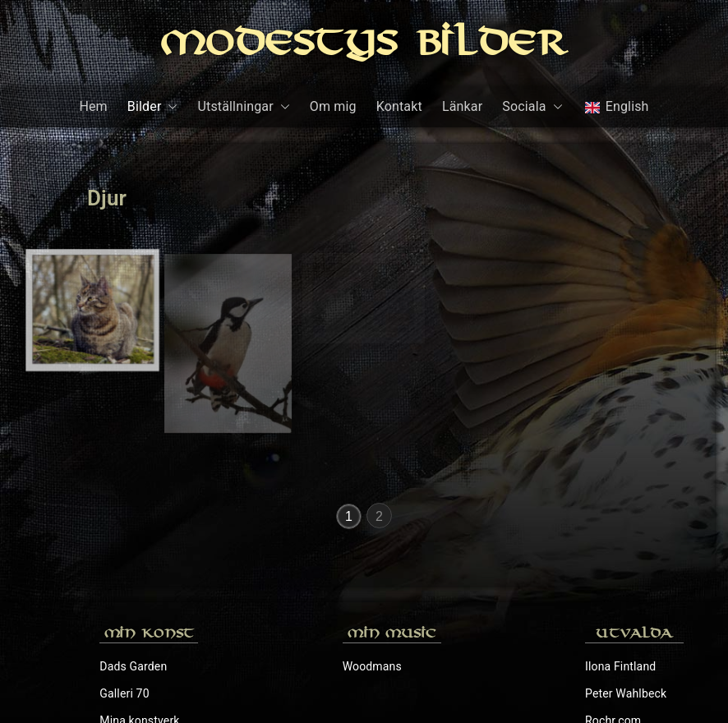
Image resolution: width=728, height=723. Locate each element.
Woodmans (372, 546)
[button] (169, 107)
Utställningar (243, 107)
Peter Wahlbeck (626, 573)
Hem (93, 106)
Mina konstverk (139, 600)
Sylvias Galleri (622, 627)
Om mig (333, 106)
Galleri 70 (124, 573)
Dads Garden (133, 546)
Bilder (153, 107)
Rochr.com (613, 600)
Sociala (532, 107)
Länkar (462, 106)
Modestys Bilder (364, 46)
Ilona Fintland (620, 546)
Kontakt (399, 106)
